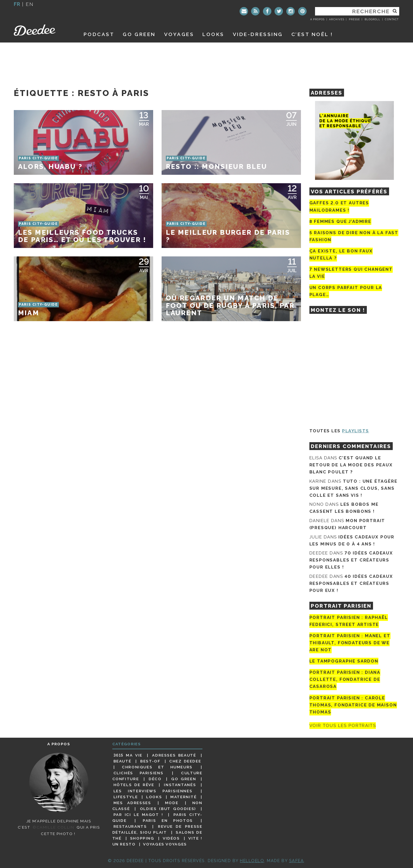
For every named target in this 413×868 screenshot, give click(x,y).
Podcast (99, 34)
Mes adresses (132, 803)
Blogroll (372, 19)
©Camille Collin (53, 827)
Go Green (184, 779)
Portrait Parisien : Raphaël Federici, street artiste (349, 621)
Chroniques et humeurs (157, 767)
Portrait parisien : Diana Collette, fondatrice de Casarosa (345, 679)
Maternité (184, 797)
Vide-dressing (258, 34)
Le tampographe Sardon (344, 661)
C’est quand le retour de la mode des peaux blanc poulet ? (351, 465)
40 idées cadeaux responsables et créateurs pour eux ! (351, 583)
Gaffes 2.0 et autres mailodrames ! (339, 206)
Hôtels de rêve (134, 785)
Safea (297, 861)
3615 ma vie (128, 755)
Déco (155, 779)
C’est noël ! (312, 34)
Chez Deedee (185, 761)
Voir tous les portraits (343, 726)
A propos (317, 19)
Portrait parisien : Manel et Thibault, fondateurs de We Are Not (350, 643)
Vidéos (171, 838)
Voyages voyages (165, 844)
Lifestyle (126, 797)
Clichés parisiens (139, 773)
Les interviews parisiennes (153, 791)
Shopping (142, 838)
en (30, 4)
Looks (213, 34)
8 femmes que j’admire (340, 222)
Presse (354, 19)
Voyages (179, 34)
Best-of (150, 761)
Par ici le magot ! (138, 815)
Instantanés (180, 785)
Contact (392, 19)
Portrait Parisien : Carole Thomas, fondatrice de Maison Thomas (353, 705)
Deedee (42, 30)
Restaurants (130, 826)
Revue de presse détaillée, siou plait (157, 829)
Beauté (122, 761)
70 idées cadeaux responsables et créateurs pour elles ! (351, 560)
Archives (337, 19)
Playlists (356, 431)
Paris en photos (168, 820)
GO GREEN (139, 34)
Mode (172, 803)
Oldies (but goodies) (168, 809)
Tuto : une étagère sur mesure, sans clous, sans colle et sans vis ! (353, 488)
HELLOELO (252, 861)
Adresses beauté (174, 755)
